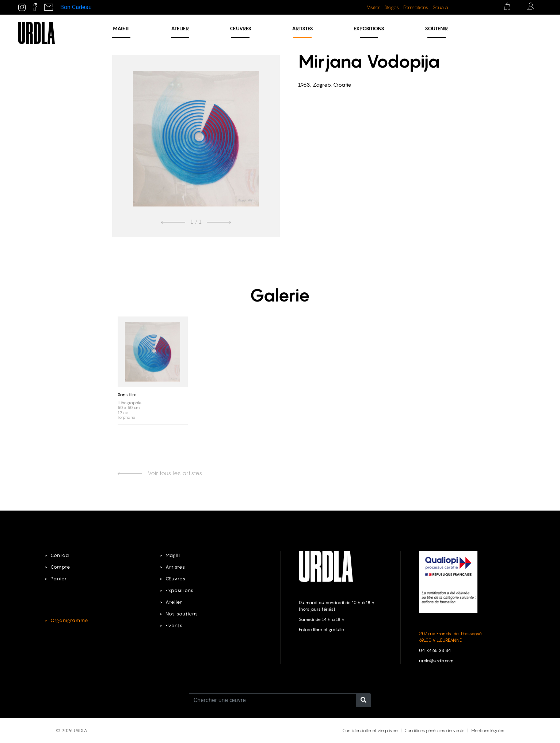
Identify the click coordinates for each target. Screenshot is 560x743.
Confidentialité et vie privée (370, 730)
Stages (392, 7)
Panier (59, 579)
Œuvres (241, 28)
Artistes (302, 28)
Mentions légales (488, 730)
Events (174, 626)
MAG (121, 28)
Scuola (440, 7)
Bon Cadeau (76, 7)
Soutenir (436, 28)
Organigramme (69, 620)
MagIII (173, 555)
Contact (60, 555)
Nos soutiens (182, 614)
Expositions (369, 28)
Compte (60, 567)
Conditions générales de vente (435, 730)
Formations (416, 7)
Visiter (373, 7)
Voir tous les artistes (160, 473)
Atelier (180, 28)
